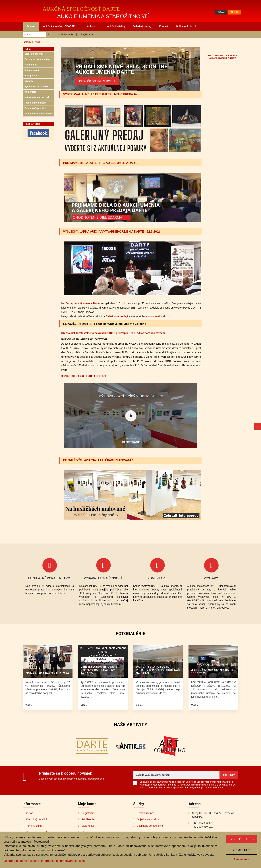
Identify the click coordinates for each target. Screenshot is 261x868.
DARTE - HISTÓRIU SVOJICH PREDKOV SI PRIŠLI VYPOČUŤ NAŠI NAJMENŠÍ (158, 670)
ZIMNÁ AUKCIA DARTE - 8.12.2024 (47, 673)
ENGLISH (234, 12)
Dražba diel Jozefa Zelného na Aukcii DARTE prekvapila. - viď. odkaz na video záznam (113, 333)
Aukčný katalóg (116, 26)
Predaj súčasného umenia (39, 114)
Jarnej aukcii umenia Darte (83, 303)
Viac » (29, 705)
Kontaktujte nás (146, 813)
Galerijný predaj (142, 26)
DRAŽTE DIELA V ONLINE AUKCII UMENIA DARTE (223, 57)
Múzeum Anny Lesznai (37, 97)
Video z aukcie (32, 70)
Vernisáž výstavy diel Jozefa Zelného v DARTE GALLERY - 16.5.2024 (99, 670)
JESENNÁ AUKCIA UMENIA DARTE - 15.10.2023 (213, 672)
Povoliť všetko (242, 839)
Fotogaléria (31, 76)
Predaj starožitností (35, 103)
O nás (30, 813)
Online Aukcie (186, 26)
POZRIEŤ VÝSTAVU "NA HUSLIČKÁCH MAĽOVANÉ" (98, 460)
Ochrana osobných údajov (21, 861)
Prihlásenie (66, 34)
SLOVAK (221, 12)
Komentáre (30, 92)
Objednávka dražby (148, 819)
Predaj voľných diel (35, 108)
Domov (31, 26)
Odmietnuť (242, 850)
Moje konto (88, 826)
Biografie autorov (34, 54)
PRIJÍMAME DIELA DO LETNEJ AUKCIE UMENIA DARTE (101, 163)
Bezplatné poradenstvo (37, 59)
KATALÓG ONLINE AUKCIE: (97, 81)
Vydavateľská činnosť (36, 86)
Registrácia (86, 34)
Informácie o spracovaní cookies (63, 861)
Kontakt (164, 26)
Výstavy (29, 81)
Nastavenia (242, 859)
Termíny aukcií (34, 826)
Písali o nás (31, 65)
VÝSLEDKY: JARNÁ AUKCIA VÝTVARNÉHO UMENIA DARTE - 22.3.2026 (112, 232)
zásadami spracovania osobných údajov (183, 788)
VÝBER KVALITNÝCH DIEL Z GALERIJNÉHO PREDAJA (100, 94)
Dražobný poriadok (37, 819)
